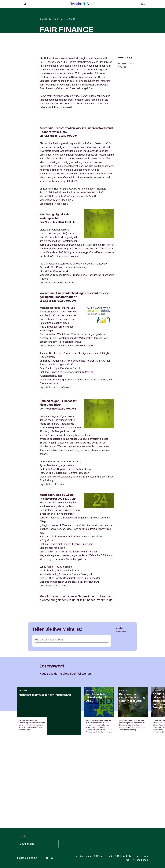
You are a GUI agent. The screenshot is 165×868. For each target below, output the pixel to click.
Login (144, 4)
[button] (162, 799)
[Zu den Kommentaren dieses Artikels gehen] (125, 110)
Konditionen (140, 860)
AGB (127, 860)
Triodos (23, 836)
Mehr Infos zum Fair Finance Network (65, 683)
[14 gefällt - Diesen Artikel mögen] (120, 110)
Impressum (141, 856)
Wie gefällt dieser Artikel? (49, 726)
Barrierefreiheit (103, 856)
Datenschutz (123, 856)
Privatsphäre (84, 856)
